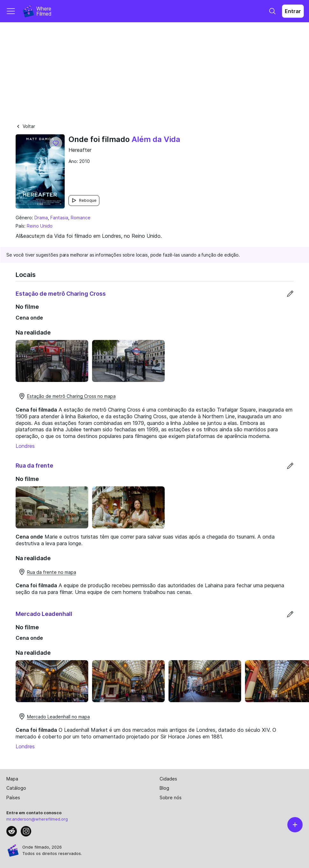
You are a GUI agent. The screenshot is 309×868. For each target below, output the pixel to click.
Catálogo (16, 788)
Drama (41, 218)
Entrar (293, 11)
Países (13, 797)
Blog (164, 788)
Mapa (12, 779)
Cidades (168, 779)
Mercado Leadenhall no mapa (54, 716)
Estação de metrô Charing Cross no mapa (67, 396)
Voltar (25, 126)
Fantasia (59, 218)
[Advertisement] (154, 70)
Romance (81, 218)
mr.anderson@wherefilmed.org (37, 819)
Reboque (84, 200)
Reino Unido (40, 226)
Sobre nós (171, 797)
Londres (25, 446)
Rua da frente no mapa (47, 572)
